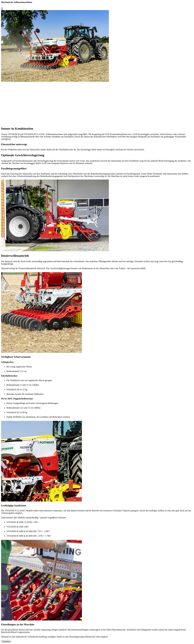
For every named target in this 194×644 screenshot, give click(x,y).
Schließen (6, 642)
